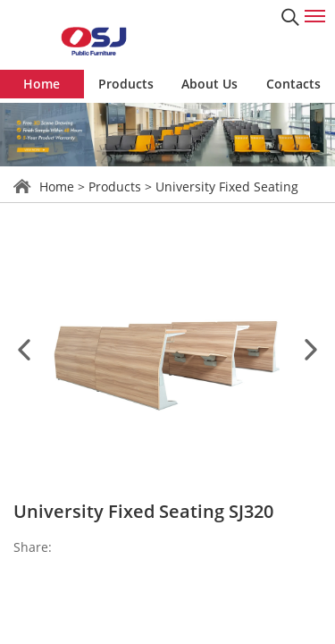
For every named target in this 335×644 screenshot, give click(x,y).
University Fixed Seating (227, 186)
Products (126, 84)
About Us (209, 84)
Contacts (293, 84)
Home (42, 84)
